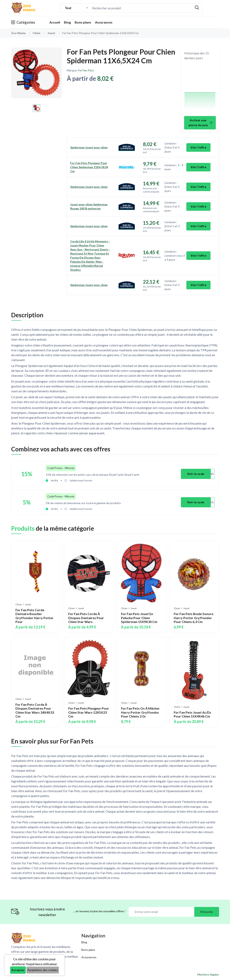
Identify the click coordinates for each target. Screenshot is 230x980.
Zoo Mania (18, 33)
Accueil (55, 22)
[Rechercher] (197, 8)
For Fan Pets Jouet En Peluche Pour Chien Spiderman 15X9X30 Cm (139, 618)
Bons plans (83, 22)
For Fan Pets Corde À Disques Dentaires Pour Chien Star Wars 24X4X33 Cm (35, 710)
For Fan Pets (86, 70)
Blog (67, 22)
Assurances (104, 22)
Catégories (23, 22)
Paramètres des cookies (43, 970)
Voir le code (196, 474)
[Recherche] (126, 8)
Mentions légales (208, 974)
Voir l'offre (198, 147)
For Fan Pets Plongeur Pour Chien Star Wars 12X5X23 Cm (89, 712)
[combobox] (76, 8)
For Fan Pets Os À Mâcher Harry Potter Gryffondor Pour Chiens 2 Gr (140, 712)
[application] (200, 89)
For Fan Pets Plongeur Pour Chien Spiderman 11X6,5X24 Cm (89, 167)
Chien (37, 33)
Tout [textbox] (68, 8)
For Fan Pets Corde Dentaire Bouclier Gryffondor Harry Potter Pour (35, 616)
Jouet (52, 33)
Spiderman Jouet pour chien (89, 147)
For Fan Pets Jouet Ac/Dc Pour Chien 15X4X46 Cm (193, 714)
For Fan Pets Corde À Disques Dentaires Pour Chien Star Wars (86, 618)
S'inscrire (207, 912)
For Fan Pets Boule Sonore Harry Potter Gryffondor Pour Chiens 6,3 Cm (194, 618)
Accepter (18, 970)
